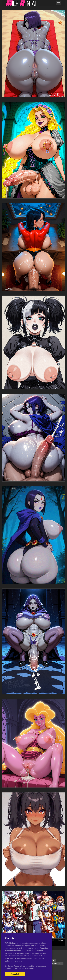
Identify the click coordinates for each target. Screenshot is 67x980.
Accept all (15, 974)
